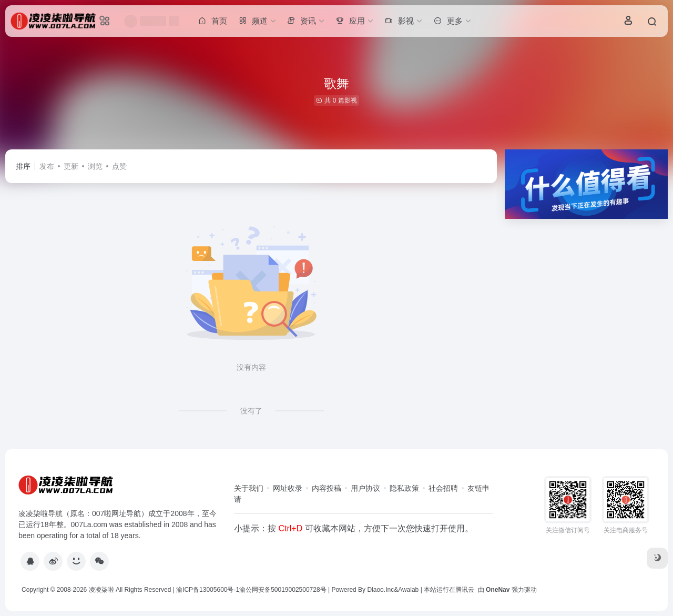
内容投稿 (327, 488)
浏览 (95, 166)
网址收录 (288, 488)
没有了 (251, 411)
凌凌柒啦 (101, 590)
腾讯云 (465, 590)
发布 (47, 166)
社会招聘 (443, 488)
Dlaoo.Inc (380, 590)
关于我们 (249, 488)
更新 (71, 166)
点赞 (119, 166)
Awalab (408, 590)
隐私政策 (404, 488)
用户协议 (365, 488)
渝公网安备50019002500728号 (283, 590)
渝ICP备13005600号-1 (208, 590)
